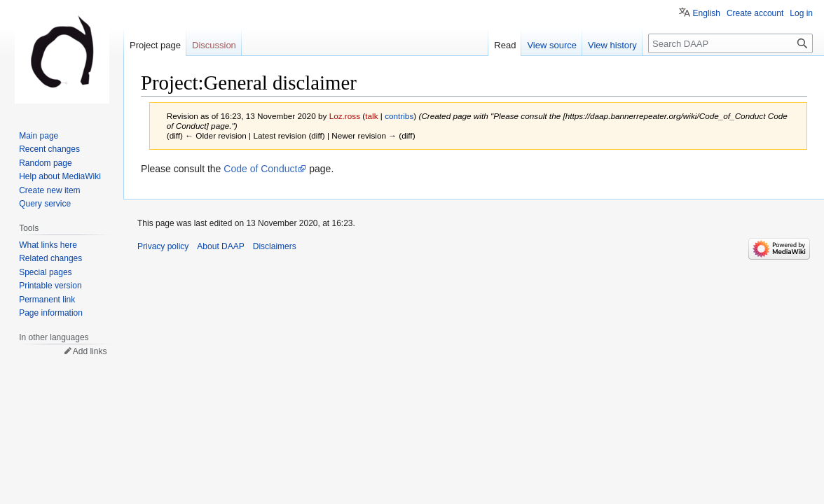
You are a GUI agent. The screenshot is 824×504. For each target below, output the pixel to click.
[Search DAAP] (730, 43)
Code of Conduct (260, 169)
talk (371, 116)
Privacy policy (163, 246)
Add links (90, 351)
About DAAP (220, 246)
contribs (399, 116)
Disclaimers (275, 246)
